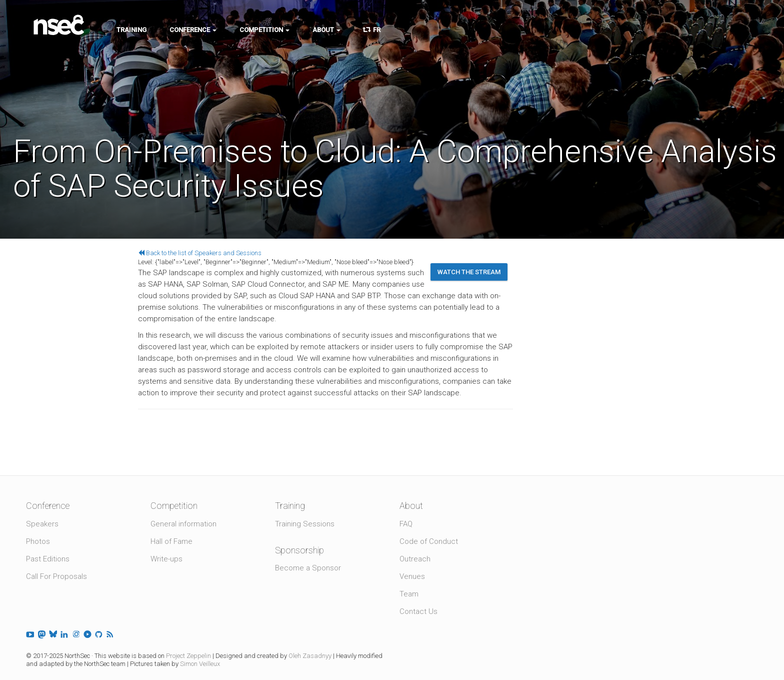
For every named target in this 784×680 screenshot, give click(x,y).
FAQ (406, 524)
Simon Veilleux (200, 664)
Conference (193, 30)
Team (409, 594)
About (326, 30)
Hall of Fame (171, 541)
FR (372, 30)
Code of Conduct (429, 541)
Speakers (42, 524)
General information (183, 524)
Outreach (415, 559)
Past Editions (48, 559)
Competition (264, 30)
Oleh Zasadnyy (310, 656)
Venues (412, 576)
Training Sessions (305, 524)
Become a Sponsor (308, 568)
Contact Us (418, 611)
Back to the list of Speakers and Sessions (200, 253)
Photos (38, 541)
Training (131, 30)
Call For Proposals (56, 576)
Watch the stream (469, 272)
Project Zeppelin (188, 656)
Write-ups (166, 559)
